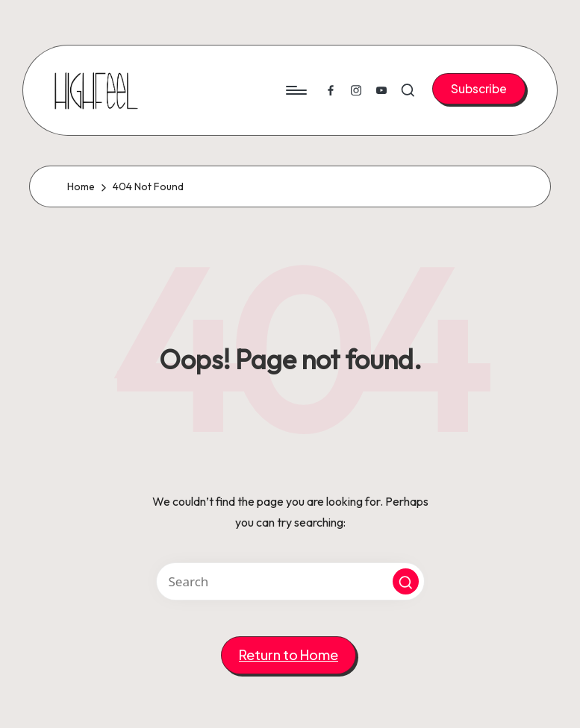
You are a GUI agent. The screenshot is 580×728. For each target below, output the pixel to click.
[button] (479, 89)
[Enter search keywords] (290, 581)
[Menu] (295, 90)
